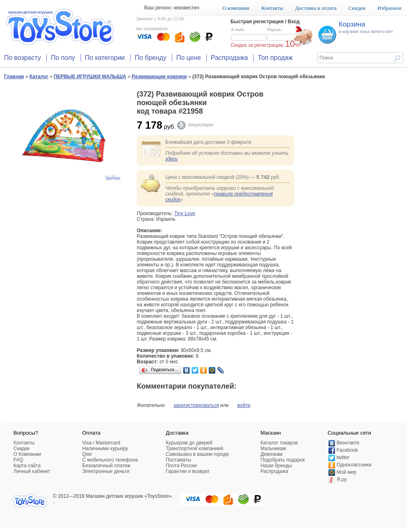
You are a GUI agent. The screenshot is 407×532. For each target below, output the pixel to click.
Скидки (357, 8)
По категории (105, 58)
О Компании (27, 454)
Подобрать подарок (283, 460)
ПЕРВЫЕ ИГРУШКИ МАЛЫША (90, 77)
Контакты (272, 8)
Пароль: (284, 34)
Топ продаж (275, 58)
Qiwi (87, 454)
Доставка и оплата (316, 8)
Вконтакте (348, 443)
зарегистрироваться (196, 405)
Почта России (181, 466)
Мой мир (346, 472)
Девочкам (271, 454)
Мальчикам (273, 448)
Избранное (389, 8)
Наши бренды (276, 466)
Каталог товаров (279, 443)
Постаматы (178, 460)
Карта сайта (27, 466)
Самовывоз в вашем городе (197, 454)
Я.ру (342, 479)
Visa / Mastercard (101, 443)
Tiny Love (185, 213)
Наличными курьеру (105, 448)
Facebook (347, 450)
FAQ (18, 460)
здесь (172, 159)
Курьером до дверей (189, 443)
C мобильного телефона (110, 460)
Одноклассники (354, 465)
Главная (14, 77)
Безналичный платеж (106, 466)
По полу (63, 58)
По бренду (151, 58)
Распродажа (229, 58)
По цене (188, 58)
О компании (236, 8)
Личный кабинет (32, 471)
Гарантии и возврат (188, 471)
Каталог (39, 77)
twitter (343, 457)
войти (244, 405)
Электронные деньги (106, 471)
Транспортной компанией (194, 448)
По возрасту (23, 58)
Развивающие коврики (160, 77)
